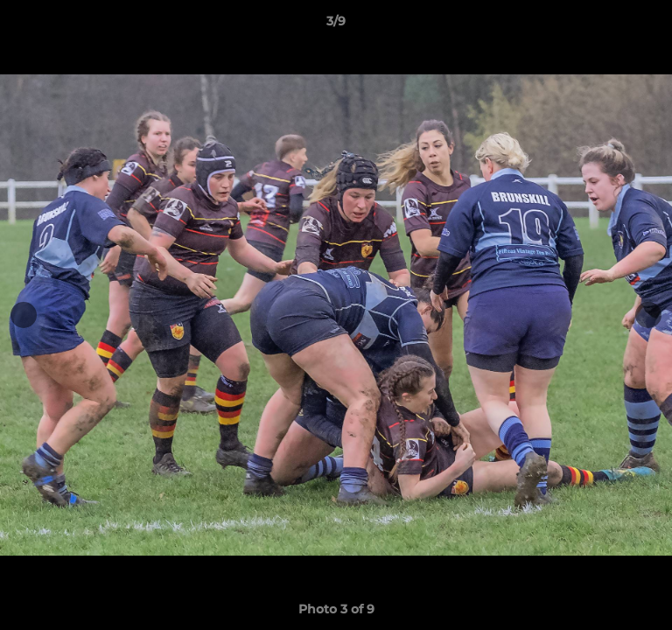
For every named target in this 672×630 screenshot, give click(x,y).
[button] (651, 25)
